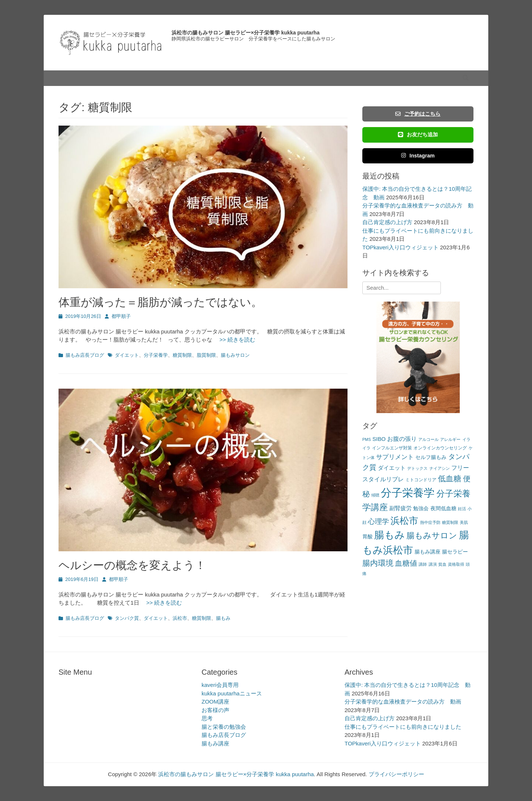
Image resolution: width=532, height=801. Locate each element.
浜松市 (180, 618)
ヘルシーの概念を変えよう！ (132, 565)
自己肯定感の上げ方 (387, 222)
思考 (207, 718)
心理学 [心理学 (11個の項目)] (378, 521)
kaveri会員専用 (220, 685)
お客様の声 (215, 710)
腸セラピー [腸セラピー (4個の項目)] (455, 552)
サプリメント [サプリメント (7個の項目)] (395, 457)
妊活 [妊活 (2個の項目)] (462, 509)
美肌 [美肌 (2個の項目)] (464, 522)
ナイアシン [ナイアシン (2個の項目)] (440, 468)
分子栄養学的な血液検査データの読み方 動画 (403, 702)
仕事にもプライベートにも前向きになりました (403, 727)
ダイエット (127, 355)
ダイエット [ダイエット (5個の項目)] (392, 468)
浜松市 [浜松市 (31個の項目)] (404, 521)
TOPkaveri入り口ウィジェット (400, 247)
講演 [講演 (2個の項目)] (433, 564)
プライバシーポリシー (396, 774)
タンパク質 (127, 618)
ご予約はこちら (418, 114)
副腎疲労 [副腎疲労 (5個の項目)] (400, 508)
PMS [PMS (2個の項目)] (367, 439)
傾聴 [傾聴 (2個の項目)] (375, 495)
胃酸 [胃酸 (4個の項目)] (368, 537)
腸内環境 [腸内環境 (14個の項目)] (378, 563)
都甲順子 (121, 316)
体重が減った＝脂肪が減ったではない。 (160, 302)
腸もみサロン (235, 355)
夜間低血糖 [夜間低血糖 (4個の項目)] (443, 508)
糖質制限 (182, 355)
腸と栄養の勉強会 (224, 727)
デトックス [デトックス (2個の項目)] (417, 468)
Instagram (418, 156)
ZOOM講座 (215, 702)
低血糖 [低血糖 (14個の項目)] (450, 478)
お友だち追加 (418, 134)
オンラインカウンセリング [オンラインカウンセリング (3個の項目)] (440, 448)
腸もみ (223, 618)
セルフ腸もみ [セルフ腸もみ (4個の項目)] (431, 457)
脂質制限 (206, 355)
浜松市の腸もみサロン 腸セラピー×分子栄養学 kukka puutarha (245, 33)
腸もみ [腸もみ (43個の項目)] (390, 535)
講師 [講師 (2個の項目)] (423, 564)
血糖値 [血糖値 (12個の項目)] (406, 563)
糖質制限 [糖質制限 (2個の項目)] (450, 522)
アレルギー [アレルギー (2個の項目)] (450, 439)
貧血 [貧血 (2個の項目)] (442, 564)
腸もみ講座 (215, 743)
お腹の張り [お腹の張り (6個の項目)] (402, 439)
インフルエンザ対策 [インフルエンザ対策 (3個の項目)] (392, 448)
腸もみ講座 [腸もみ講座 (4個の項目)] (428, 552)
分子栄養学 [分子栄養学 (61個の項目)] (408, 493)
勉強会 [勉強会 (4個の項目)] (421, 508)
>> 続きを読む (235, 340)
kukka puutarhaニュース (232, 693)
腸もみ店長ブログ (85, 355)
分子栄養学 (156, 355)
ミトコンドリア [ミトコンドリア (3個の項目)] (421, 480)
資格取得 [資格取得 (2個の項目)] (456, 564)
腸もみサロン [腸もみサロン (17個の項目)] (432, 536)
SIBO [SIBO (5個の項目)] (379, 439)
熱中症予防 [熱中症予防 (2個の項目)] (430, 522)
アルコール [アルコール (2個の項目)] (428, 439)
